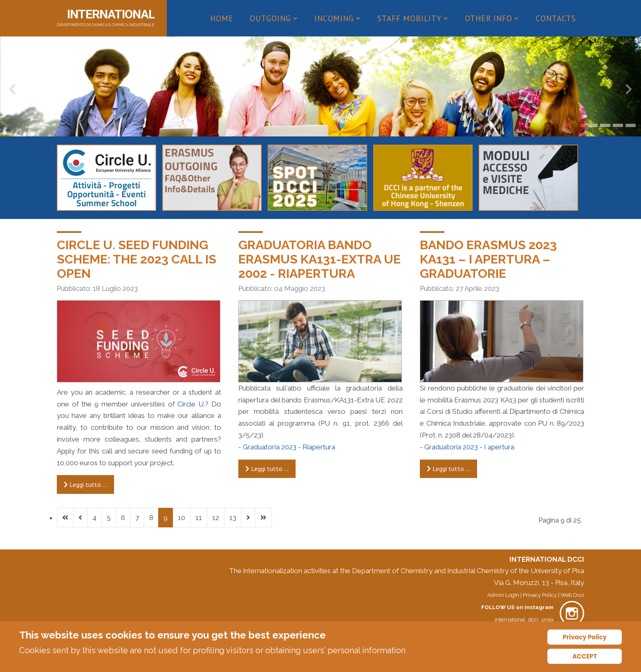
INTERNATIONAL (111, 14)
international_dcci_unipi (524, 619)
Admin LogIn (503, 595)
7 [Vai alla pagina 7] (137, 518)
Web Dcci (572, 595)
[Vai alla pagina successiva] (248, 518)
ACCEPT (585, 656)
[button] (583, 125)
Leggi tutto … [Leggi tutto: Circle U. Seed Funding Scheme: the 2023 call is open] (85, 484)
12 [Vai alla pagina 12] (216, 518)
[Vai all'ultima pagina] (263, 518)
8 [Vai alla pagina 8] (151, 518)
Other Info (492, 18)
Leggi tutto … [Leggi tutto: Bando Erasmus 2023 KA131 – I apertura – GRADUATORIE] (448, 469)
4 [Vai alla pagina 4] (94, 518)
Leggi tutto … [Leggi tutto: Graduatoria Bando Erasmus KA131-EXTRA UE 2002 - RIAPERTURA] (267, 469)
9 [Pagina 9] (166, 518)
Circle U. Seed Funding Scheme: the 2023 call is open (137, 259)
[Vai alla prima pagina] (65, 518)
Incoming (338, 18)
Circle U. (191, 404)
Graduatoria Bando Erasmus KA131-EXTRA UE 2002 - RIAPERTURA (319, 259)
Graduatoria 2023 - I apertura (469, 447)
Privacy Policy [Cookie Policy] (585, 637)
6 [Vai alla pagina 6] (123, 518)
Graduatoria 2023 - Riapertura (289, 447)
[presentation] (12, 91)
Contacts (556, 18)
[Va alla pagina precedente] (80, 518)
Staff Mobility (413, 18)
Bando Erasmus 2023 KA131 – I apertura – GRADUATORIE (488, 259)
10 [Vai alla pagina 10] (182, 518)
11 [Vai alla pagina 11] (199, 518)
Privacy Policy (540, 595)
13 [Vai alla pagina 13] (233, 518)
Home (222, 18)
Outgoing (274, 18)
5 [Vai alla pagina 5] (109, 518)
